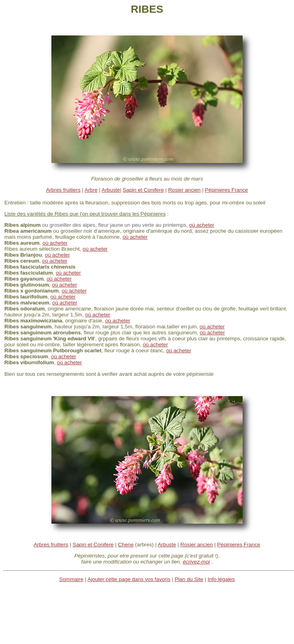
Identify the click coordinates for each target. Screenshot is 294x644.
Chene (126, 545)
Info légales (221, 579)
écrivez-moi (196, 562)
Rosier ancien (184, 190)
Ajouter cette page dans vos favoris (129, 579)
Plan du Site (189, 579)
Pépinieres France (226, 190)
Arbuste (111, 190)
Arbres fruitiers (63, 190)
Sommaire (72, 579)
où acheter (135, 237)
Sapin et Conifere (143, 190)
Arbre (91, 190)
